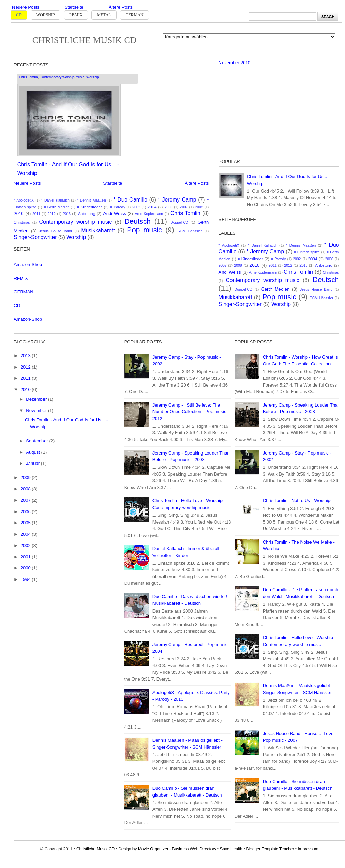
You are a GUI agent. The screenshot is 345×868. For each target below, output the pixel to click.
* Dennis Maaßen (91, 200)
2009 (26, 477)
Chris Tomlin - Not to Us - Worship (297, 501)
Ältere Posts (121, 7)
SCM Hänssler (190, 231)
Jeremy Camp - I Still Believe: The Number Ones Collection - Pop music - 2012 (191, 412)
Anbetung (87, 213)
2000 (26, 568)
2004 (152, 207)
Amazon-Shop (28, 265)
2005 (26, 523)
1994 (26, 579)
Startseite (74, 7)
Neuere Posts (26, 7)
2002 (136, 207)
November (37, 411)
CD (19, 15)
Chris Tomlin (28, 77)
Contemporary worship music (62, 77)
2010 (19, 213)
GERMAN (24, 292)
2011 (36, 214)
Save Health (231, 849)
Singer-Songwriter (35, 237)
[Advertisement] (270, 108)
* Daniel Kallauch (55, 200)
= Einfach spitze (307, 252)
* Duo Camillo (130, 200)
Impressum (308, 849)
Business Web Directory (194, 849)
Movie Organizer (153, 849)
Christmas (22, 222)
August (33, 452)
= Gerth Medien (57, 207)
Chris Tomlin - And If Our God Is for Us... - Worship (68, 169)
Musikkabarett (98, 230)
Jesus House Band (56, 231)
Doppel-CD (179, 222)
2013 (67, 214)
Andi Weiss (115, 213)
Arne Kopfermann (149, 214)
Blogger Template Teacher (270, 849)
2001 (26, 557)
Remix (76, 15)
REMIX (21, 278)
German (135, 15)
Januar (33, 463)
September (37, 441)
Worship (46, 15)
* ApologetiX (24, 200)
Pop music (144, 230)
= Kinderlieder (89, 207)
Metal (104, 15)
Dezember (37, 399)
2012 (52, 214)
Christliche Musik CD (85, 40)
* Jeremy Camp (177, 200)
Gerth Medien (275, 289)
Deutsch (138, 221)
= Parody (117, 207)
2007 (184, 207)
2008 (199, 207)
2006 (169, 207)
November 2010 (235, 63)
